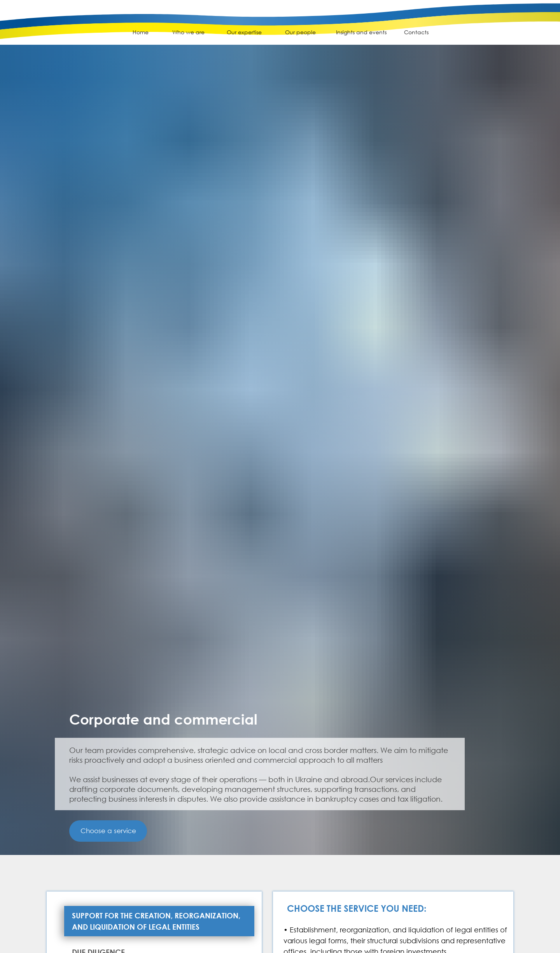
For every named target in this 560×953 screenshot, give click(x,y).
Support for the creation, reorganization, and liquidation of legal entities (156, 921)
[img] (50, 28)
